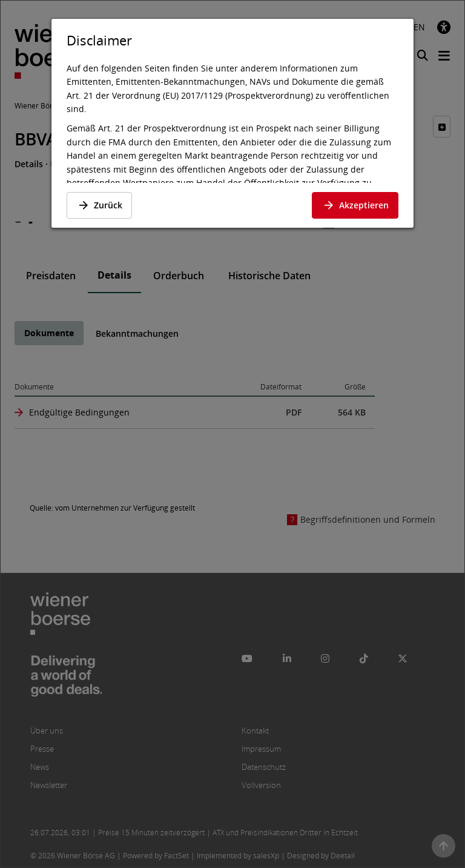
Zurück (99, 205)
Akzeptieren (355, 205)
